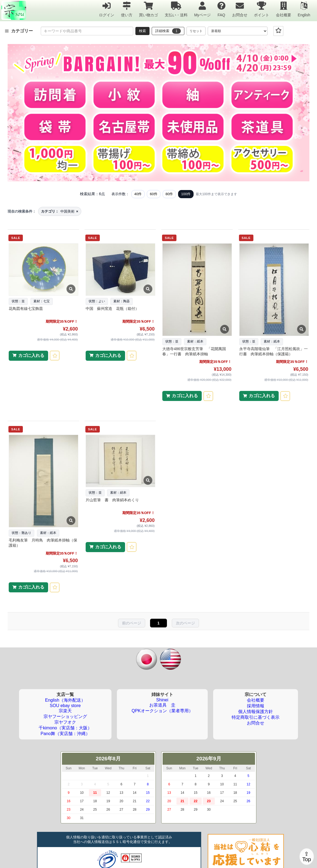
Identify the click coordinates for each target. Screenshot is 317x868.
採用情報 (256, 706)
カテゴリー (19, 31)
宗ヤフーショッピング (65, 716)
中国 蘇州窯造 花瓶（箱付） (112, 309)
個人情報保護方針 (256, 712)
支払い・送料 (176, 9)
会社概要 (284, 9)
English (304, 9)
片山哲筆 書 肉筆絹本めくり (112, 500)
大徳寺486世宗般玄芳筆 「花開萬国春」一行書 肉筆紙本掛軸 (194, 351)
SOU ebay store (65, 706)
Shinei (162, 700)
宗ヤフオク (65, 722)
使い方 (127, 9)
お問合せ (240, 9)
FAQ (221, 9)
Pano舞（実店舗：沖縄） (65, 734)
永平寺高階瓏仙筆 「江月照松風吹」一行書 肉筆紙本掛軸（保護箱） (274, 351)
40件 (138, 194)
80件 (169, 194)
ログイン (107, 9)
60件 (153, 194)
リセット (196, 31)
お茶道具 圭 (162, 705)
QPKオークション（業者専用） (162, 711)
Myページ (202, 9)
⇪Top (307, 857)
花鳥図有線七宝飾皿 (26, 309)
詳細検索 (168, 31)
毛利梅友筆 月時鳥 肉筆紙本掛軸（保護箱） (43, 543)
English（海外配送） (65, 700)
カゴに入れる (31, 355)
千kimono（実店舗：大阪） (65, 728)
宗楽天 (65, 711)
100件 (186, 194)
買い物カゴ (148, 9)
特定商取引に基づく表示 (256, 717)
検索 (142, 31)
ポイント (262, 9)
